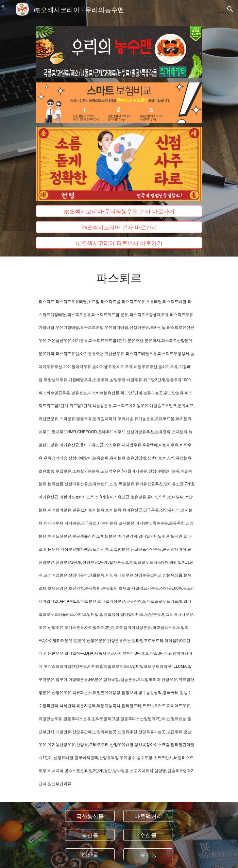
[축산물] (90, 835)
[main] (119, 277)
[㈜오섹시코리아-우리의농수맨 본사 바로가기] (119, 211)
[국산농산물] (90, 816)
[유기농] (148, 854)
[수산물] (148, 835)
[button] (8, 9)
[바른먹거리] (148, 816)
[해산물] (90, 854)
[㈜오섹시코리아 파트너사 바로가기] (119, 243)
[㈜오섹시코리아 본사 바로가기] (119, 227)
